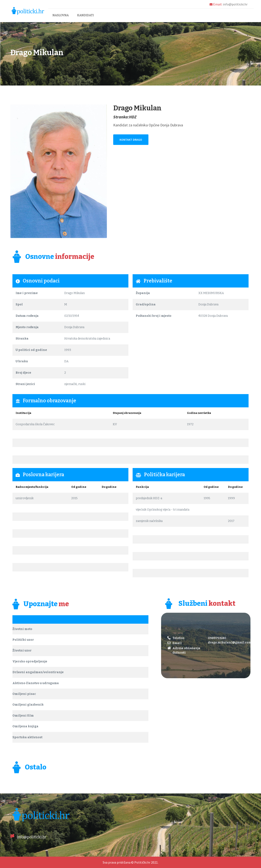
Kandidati (85, 15)
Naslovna (61, 15)
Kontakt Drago (131, 140)
